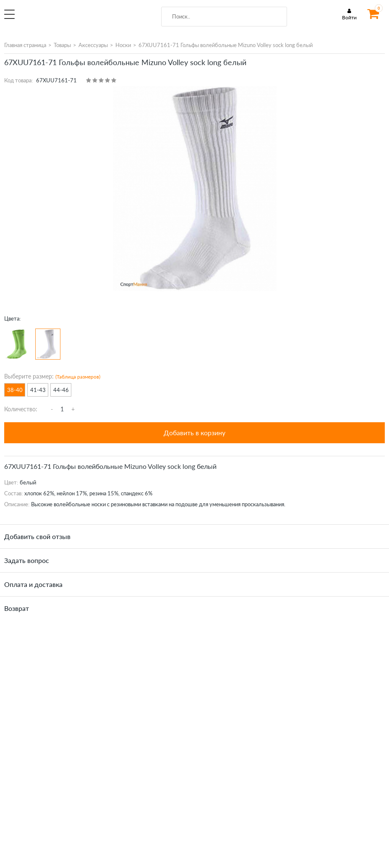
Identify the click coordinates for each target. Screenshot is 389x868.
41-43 (38, 390)
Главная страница (25, 45)
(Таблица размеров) (78, 377)
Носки (123, 45)
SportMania (74, 18)
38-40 (15, 390)
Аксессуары (93, 45)
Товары (62, 45)
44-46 (61, 390)
